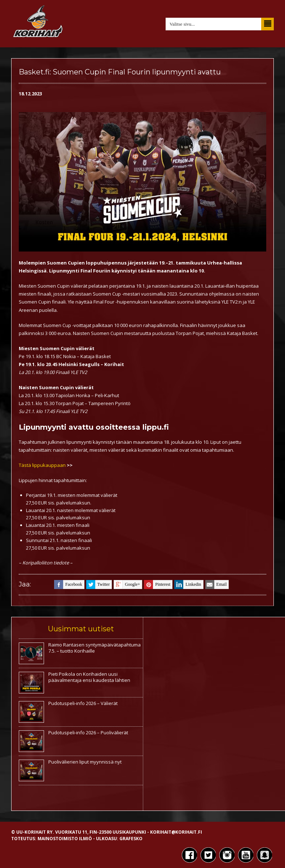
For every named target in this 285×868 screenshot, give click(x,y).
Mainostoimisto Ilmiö (65, 839)
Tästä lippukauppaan (43, 465)
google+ (127, 585)
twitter (98, 585)
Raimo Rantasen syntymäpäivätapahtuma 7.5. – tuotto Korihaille (95, 648)
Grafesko (131, 839)
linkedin (188, 585)
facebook (68, 585)
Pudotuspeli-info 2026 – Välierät (83, 703)
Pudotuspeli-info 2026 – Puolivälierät (88, 732)
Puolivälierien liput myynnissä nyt (85, 762)
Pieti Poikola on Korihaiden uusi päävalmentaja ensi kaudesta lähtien (89, 677)
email (216, 585)
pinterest (157, 585)
